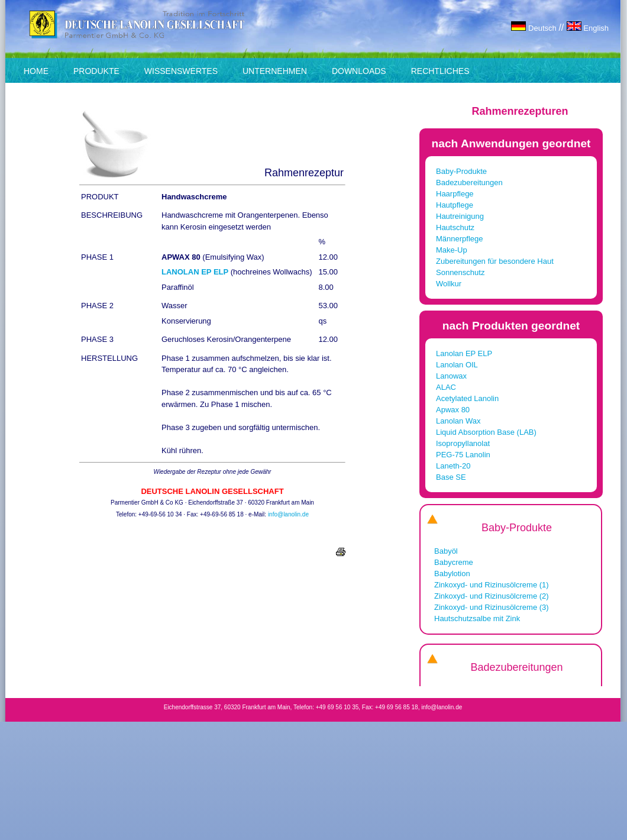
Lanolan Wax (458, 421)
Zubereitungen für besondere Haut (495, 261)
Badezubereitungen (469, 182)
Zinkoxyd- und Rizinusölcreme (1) (492, 585)
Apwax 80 (453, 410)
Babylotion (452, 574)
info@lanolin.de (288, 514)
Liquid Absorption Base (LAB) (486, 432)
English (588, 28)
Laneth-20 (453, 466)
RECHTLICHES (440, 71)
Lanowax (451, 376)
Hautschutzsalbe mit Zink (477, 618)
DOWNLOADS (359, 71)
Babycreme (454, 562)
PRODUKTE (96, 71)
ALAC (446, 387)
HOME (36, 71)
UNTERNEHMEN (275, 71)
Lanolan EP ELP (464, 353)
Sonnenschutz (460, 272)
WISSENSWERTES (181, 71)
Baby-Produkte (461, 171)
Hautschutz (455, 227)
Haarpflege (455, 194)
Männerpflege (460, 239)
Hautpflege (455, 205)
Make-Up (452, 250)
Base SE (451, 477)
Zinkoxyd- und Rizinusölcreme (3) (492, 607)
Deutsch (535, 28)
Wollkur (449, 284)
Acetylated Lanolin (467, 398)
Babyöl (446, 551)
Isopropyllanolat (463, 443)
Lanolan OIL (457, 365)
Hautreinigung (460, 216)
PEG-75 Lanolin (463, 455)
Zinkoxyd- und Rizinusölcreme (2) (492, 596)
